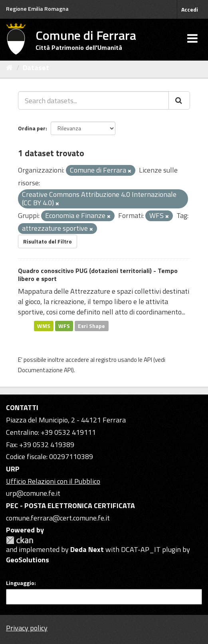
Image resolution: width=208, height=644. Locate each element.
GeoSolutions (28, 560)
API (148, 360)
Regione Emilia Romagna (37, 9)
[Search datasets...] (93, 100)
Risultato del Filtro (48, 241)
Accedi (190, 9)
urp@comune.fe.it (33, 493)
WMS (44, 326)
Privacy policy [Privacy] (27, 628)
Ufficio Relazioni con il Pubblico (53, 481)
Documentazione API (45, 370)
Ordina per (32, 128)
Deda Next (87, 549)
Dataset (36, 68)
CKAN (20, 540)
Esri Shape (91, 326)
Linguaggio (20, 583)
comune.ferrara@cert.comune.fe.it (58, 518)
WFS (64, 326)
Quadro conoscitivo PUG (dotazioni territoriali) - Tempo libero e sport (98, 275)
